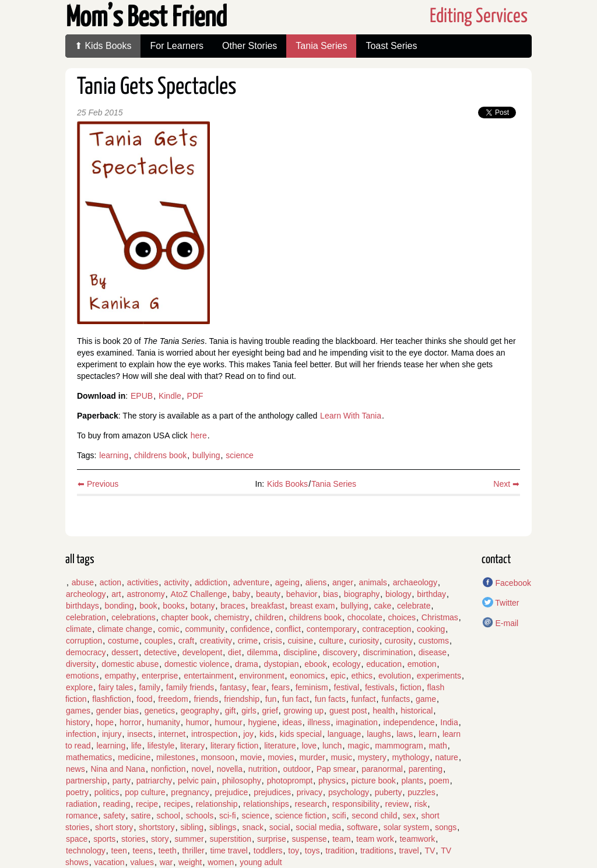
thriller (193, 851)
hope (105, 722)
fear (259, 687)
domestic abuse (130, 664)
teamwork (417, 839)
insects (140, 734)
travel (409, 851)
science (239, 455)
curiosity (364, 641)
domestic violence (197, 664)
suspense (309, 839)
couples (159, 641)
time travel (229, 851)
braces (233, 606)
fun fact (296, 699)
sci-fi (228, 816)
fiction (411, 687)
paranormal (382, 769)
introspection (214, 734)
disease (433, 652)
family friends (190, 687)
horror (130, 722)
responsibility (356, 804)
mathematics (89, 757)
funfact (363, 699)
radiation (82, 804)
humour (228, 722)
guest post (348, 711)
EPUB (142, 396)
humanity (164, 722)
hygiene (262, 722)
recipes (177, 804)
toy (294, 851)
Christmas (440, 617)
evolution (395, 676)
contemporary (332, 629)
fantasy (233, 687)
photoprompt (290, 781)
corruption (84, 641)
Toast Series (391, 46)
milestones (176, 757)
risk (421, 804)
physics (332, 781)
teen (119, 851)
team (341, 839)
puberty (389, 792)
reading (116, 804)
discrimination (388, 652)
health (384, 711)
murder (312, 757)
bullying (206, 455)
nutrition (263, 769)
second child (374, 816)
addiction (211, 582)
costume (123, 641)
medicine (134, 757)
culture (331, 641)
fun (271, 699)
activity (176, 582)
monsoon (218, 757)
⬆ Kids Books (103, 46)
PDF (195, 396)
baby (241, 594)
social (280, 827)
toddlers (268, 851)
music (341, 757)
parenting (426, 769)
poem (439, 781)
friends (206, 699)
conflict (288, 629)
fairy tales (116, 687)
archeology (86, 594)
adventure (251, 582)
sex (409, 816)
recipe (147, 804)
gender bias (117, 711)
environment (262, 676)
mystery (372, 757)
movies (280, 757)
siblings (223, 827)
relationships (266, 804)
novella (230, 769)
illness (319, 722)
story (160, 839)
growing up (304, 711)
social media (318, 827)
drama (247, 664)
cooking (431, 629)
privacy (310, 792)
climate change (125, 629)
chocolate (365, 617)
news (75, 769)
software (362, 827)
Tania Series (321, 46)
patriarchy (154, 781)
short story (114, 827)
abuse (83, 582)
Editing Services (479, 17)
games (78, 711)
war (166, 862)
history (78, 722)
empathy (121, 676)
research (311, 804)
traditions (377, 851)
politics (107, 792)
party (122, 781)
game (426, 699)
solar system (407, 827)
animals (373, 582)
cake (383, 606)
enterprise (160, 676)
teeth (168, 851)
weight (190, 862)
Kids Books (287, 484)
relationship (217, 804)
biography (362, 594)
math (438, 746)
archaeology (415, 582)
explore (79, 687)
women (221, 862)
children (269, 617)
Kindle (170, 396)
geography (200, 711)
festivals (380, 687)
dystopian (282, 664)
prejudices (272, 792)
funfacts (396, 699)
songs (446, 827)
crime (248, 641)
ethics (362, 676)
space (77, 839)
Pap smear (336, 769)
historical (417, 711)
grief (270, 711)
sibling (192, 827)
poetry (77, 792)
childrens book (160, 455)
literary (192, 746)
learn (428, 734)
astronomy (145, 594)
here (199, 435)
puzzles (421, 792)
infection (81, 734)
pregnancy (190, 792)
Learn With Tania (351, 416)
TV (430, 851)
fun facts (330, 699)
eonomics (307, 676)
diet (235, 652)
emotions (82, 676)
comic (169, 629)
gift (231, 711)
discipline (300, 652)
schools (200, 816)
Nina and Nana (117, 769)
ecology (346, 664)
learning (114, 455)
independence (409, 722)
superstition (231, 839)
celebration (86, 617)
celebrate (414, 606)
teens (143, 851)
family (150, 687)
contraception (387, 629)
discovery (340, 652)
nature (447, 757)
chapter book (185, 617)
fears (281, 687)
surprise (272, 839)
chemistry (231, 617)
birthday (431, 594)
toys (312, 851)
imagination (357, 722)
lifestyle (161, 746)
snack (253, 827)
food (144, 699)
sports (104, 839)
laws (405, 734)
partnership (86, 781)
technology (86, 851)
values (142, 862)
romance (82, 816)
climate (79, 629)
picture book (374, 781)
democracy (86, 652)
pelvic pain (197, 781)
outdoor (296, 769)
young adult (261, 862)
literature (280, 746)
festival (347, 687)
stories (133, 839)
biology (398, 594)
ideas (292, 722)
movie (251, 757)
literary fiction (234, 746)
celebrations (134, 617)
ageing (287, 582)
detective (160, 652)
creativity (216, 641)
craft (186, 641)
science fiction (301, 816)
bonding (120, 606)
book (148, 606)
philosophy (242, 781)
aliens (316, 582)
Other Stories (250, 46)
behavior (302, 594)
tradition (340, 851)
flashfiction (111, 699)
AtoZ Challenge (199, 594)
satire (141, 816)
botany (202, 606)
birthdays (82, 606)
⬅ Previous (98, 484)
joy (248, 734)
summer (189, 839)
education (384, 664)
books (173, 606)
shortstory (157, 827)
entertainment (209, 676)
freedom (173, 699)
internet (172, 734)
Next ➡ (506, 484)
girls (249, 711)
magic (358, 746)
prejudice (232, 792)
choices (402, 617)
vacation (109, 862)
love (309, 746)
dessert (125, 652)
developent (203, 652)
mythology (411, 757)
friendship (242, 699)
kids (267, 734)
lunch (332, 746)
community (205, 629)
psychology (349, 792)
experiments (439, 676)
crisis (273, 641)
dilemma (262, 652)
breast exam (313, 606)
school (168, 816)
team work (375, 839)
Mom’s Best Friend (146, 18)
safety (114, 816)
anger (343, 582)
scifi (339, 816)
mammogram (399, 746)
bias (331, 594)
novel (201, 769)
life (136, 746)
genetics (160, 711)
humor (198, 722)
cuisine (301, 641)
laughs (379, 734)
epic (338, 676)
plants (412, 781)
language (345, 734)
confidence (250, 629)
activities (143, 582)
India (449, 722)
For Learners (177, 46)
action (110, 582)
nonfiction (168, 769)
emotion (422, 664)
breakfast (268, 606)
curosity (399, 641)
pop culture (145, 792)
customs (434, 641)
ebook (315, 664)
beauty (268, 594)
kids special (301, 734)
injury (112, 734)
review (397, 804)
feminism (312, 687)
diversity (81, 664)
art (116, 594)
